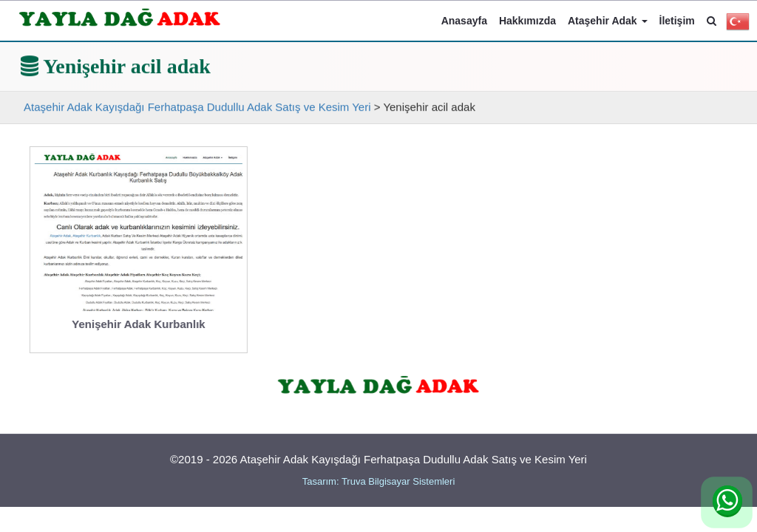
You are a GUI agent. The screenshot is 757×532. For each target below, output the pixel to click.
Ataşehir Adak (608, 21)
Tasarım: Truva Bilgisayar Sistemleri (379, 481)
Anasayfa (464, 21)
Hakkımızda (527, 21)
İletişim (677, 21)
